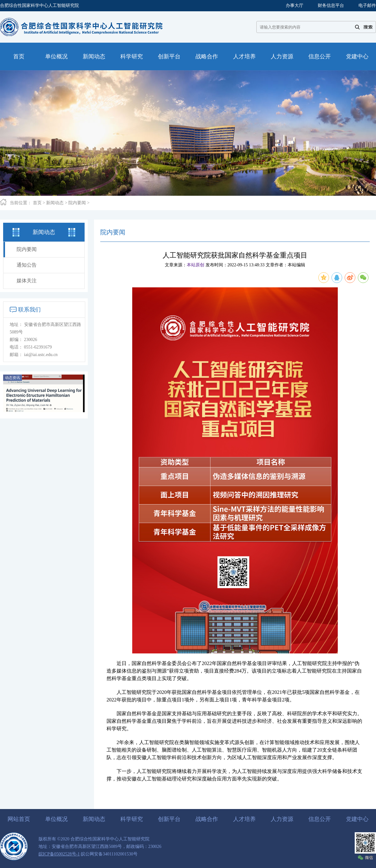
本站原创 (196, 265)
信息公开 (320, 819)
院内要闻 (77, 203)
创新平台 (169, 819)
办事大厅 (295, 5)
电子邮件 (367, 5)
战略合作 (207, 819)
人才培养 (244, 819)
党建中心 (357, 819)
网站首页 (19, 819)
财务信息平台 (331, 5)
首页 (37, 203)
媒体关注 (27, 281)
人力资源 (282, 819)
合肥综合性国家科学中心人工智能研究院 (39, 5)
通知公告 (27, 265)
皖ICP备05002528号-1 (59, 854)
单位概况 (56, 819)
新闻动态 (55, 203)
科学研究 (132, 819)
